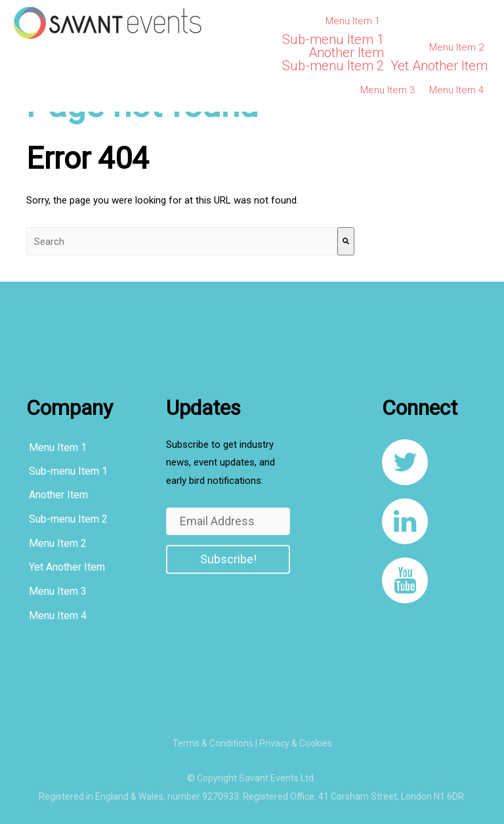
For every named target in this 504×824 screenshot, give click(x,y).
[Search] (346, 241)
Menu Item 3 (388, 90)
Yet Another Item (439, 66)
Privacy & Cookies (296, 743)
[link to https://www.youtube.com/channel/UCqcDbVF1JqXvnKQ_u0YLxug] (405, 580)
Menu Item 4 (456, 90)
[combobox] (182, 241)
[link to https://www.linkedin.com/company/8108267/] (405, 521)
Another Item (346, 53)
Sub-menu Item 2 (333, 66)
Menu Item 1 (353, 21)
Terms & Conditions (213, 743)
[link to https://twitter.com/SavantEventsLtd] (405, 462)
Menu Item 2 (456, 47)
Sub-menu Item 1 (333, 39)
